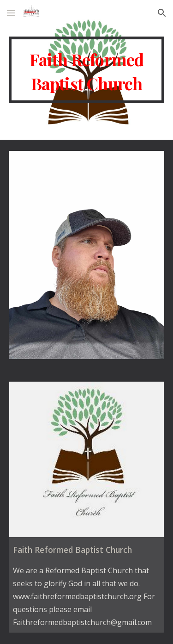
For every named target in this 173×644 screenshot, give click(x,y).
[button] (11, 13)
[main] (87, 70)
